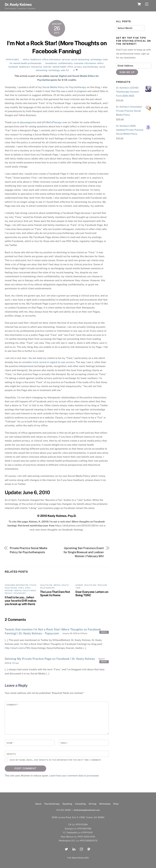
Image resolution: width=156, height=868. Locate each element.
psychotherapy (90, 67)
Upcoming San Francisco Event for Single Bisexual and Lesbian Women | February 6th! (84, 552)
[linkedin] (74, 849)
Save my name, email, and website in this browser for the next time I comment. (56, 760)
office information (51, 59)
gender (79, 585)
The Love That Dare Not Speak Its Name (55, 593)
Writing (93, 804)
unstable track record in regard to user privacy (48, 362)
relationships (47, 588)
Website (11, 754)
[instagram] (81, 849)
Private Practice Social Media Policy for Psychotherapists (28, 550)
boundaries (51, 63)
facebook (13, 67)
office (70, 67)
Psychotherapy (52, 804)
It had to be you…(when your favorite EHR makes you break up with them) (20, 601)
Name (10, 743)
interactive (36, 67)
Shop (116, 804)
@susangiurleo (28, 122)
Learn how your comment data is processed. (74, 776)
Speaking (67, 804)
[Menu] (147, 4)
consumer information (85, 63)
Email (65, 743)
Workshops (105, 804)
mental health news (25, 591)
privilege (102, 585)
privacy (78, 67)
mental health (59, 67)
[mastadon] (89, 849)
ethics (26, 59)
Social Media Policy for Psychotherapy (64, 87)
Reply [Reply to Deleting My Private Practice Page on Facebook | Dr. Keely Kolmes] (104, 662)
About (38, 804)
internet (47, 67)
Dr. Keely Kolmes (77, 858)
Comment (13, 705)
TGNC (78, 588)
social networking (80, 59)
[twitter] (66, 849)
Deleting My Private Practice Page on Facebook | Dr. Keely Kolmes (50, 659)
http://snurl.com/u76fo (18, 648)
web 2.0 (65, 70)
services (66, 59)
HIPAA (21, 588)
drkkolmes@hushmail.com (87, 810)
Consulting (80, 804)
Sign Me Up (127, 72)
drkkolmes (12, 60)
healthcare (36, 59)
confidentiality (65, 63)
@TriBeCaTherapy (52, 122)
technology (96, 59)
